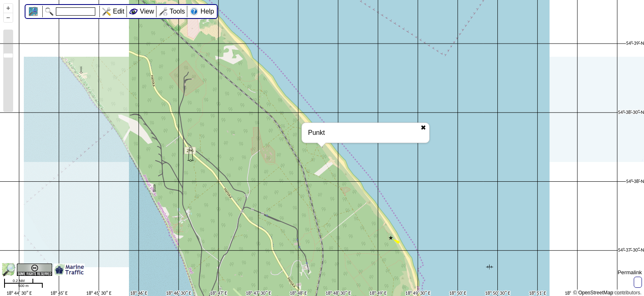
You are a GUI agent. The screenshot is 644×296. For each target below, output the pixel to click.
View (147, 11)
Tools (177, 11)
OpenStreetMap (596, 293)
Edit (119, 11)
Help (207, 11)
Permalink (630, 272)
